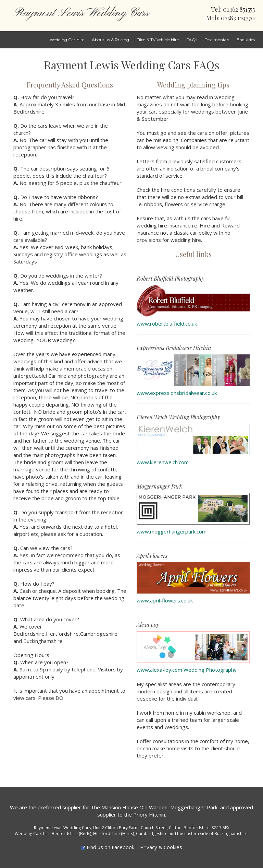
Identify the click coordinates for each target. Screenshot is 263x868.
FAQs (192, 40)
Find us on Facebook (110, 847)
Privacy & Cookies (161, 847)
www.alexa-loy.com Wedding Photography (187, 670)
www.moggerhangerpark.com (172, 531)
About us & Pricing (110, 40)
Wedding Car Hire (67, 40)
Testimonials (217, 40)
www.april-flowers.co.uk (165, 600)
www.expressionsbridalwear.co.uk (177, 393)
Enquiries (246, 40)
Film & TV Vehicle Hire (158, 40)
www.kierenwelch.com (163, 462)
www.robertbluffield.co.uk (167, 324)
